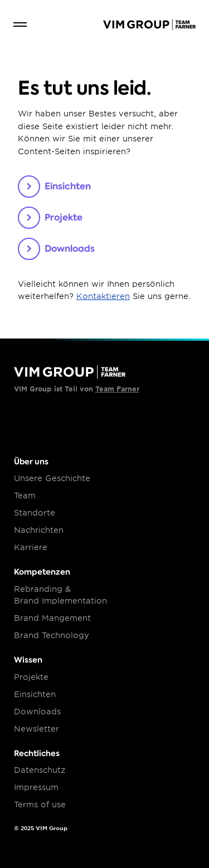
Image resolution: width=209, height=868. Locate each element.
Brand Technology (52, 635)
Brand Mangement (52, 618)
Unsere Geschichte (52, 478)
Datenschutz (40, 770)
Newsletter (37, 729)
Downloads (37, 712)
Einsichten (35, 694)
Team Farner (117, 389)
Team (25, 496)
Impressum (36, 787)
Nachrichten (39, 530)
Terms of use (40, 805)
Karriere (31, 547)
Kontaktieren (103, 296)
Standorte (35, 513)
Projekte (31, 677)
